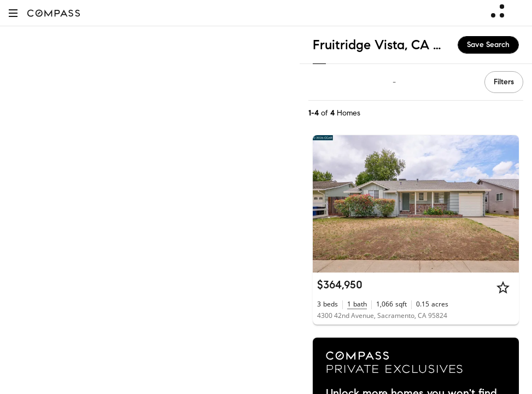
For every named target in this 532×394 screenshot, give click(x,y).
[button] (13, 13)
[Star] (503, 287)
